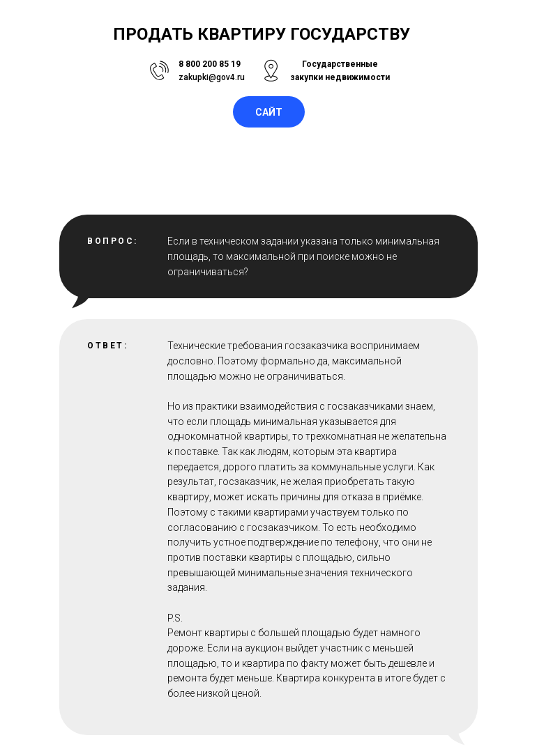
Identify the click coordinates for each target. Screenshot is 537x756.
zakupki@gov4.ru (212, 77)
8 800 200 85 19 (210, 64)
